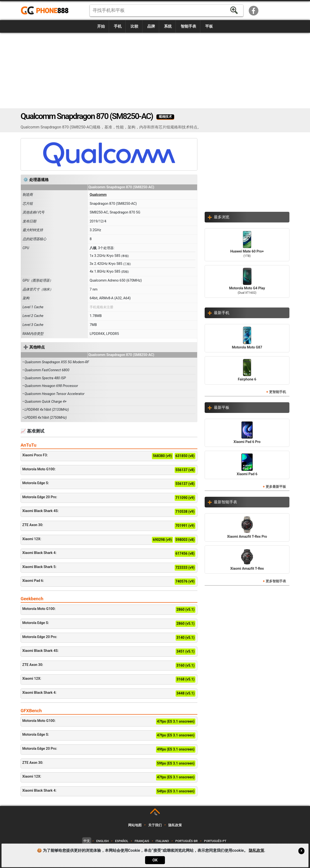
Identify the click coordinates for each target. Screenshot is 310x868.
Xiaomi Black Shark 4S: (109, 512)
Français (142, 841)
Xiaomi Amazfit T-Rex (247, 559)
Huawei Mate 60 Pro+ (247, 245)
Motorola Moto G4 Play (247, 282)
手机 (118, 26)
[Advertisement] (155, 71)
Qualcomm (98, 195)
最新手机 (222, 313)
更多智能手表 (276, 581)
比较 (134, 26)
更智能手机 (278, 392)
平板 (209, 26)
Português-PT (215, 841)
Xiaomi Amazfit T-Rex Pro (247, 527)
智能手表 (188, 26)
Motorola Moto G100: (109, 470)
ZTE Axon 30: (109, 526)
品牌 (151, 26)
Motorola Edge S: (109, 484)
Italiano (162, 841)
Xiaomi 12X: (109, 540)
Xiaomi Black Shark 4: (109, 554)
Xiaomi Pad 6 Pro (247, 433)
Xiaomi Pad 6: (109, 582)
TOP (155, 814)
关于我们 (155, 825)
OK (155, 860)
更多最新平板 (276, 487)
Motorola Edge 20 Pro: (109, 498)
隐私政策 (175, 825)
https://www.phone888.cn (48, 11)
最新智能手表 (225, 502)
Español (122, 841)
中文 (87, 841)
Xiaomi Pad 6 (247, 465)
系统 (168, 26)
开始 (101, 26)
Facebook (254, 11)
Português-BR (186, 841)
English (102, 841)
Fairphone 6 (247, 370)
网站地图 (135, 825)
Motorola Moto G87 (247, 338)
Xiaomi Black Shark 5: (109, 568)
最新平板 (222, 407)
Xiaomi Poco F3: (109, 456)
